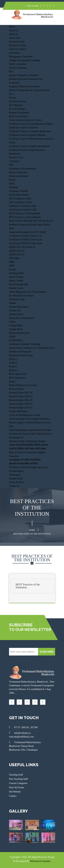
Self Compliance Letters (21, 202)
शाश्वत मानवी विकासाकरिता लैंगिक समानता (29, 445)
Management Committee (21, 57)
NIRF (12, 262)
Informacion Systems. (40, 861)
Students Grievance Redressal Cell (26, 79)
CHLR (12, 337)
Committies (15, 53)
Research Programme (19, 113)
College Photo (16, 325)
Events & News (17, 482)
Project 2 (13, 363)
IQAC (12, 184)
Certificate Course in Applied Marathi (27, 135)
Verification (15, 475)
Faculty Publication (18, 411)
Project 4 (13, 370)
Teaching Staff (16, 273)
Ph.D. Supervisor (17, 378)
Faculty (13, 269)
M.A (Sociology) (17, 109)
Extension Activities (19, 176)
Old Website (15, 792)
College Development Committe (25, 60)
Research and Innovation (21, 355)
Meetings (13, 187)
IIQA (12, 228)
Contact (13, 796)
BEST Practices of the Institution (25, 213)
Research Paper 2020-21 (21, 404)
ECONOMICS (16, 340)
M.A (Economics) (18, 101)
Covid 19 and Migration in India (25, 415)
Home (12, 27)
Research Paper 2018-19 (21, 396)
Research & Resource (19, 333)
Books (12, 381)
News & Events (17, 787)
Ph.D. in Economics (19, 116)
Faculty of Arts (16, 157)
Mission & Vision (17, 45)
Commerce (14, 161)
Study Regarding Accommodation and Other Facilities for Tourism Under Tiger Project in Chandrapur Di (30, 434)
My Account (32, 6)
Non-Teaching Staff (18, 284)
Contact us (14, 486)
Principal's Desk (17, 42)
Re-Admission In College (21, 296)
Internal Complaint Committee (24, 75)
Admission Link (17, 299)
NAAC (12, 180)
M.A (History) (16, 105)
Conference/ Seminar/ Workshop (25, 344)
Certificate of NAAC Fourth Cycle (26, 240)
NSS (11, 165)
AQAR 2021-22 (17, 251)
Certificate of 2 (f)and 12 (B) (23, 210)
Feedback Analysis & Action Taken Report (29, 225)
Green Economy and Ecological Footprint (29, 419)
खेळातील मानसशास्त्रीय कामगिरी (23, 464)
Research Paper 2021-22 (21, 408)
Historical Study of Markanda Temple (27, 441)
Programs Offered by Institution (24, 86)
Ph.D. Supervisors (18, 374)
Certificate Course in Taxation (23, 128)
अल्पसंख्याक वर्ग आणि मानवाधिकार (25, 460)
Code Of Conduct (17, 49)
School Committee (18, 68)
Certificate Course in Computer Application (30, 131)
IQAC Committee (18, 64)
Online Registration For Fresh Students (28, 292)
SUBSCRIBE (47, 652)
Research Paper (16, 389)
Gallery (13, 322)
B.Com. (13, 98)
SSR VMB (14, 258)
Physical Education (18, 172)
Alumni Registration (19, 307)
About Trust (15, 38)
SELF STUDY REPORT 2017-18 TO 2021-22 (31, 221)
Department (15, 154)
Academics (14, 83)
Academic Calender (19, 191)
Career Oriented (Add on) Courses (26, 120)
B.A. (11, 94)
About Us (14, 30)
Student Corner (16, 288)
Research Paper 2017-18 (21, 393)
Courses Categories (18, 783)
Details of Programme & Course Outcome (29, 90)
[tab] (32, 586)
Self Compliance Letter (20, 198)
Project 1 (13, 359)
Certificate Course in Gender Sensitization (29, 146)
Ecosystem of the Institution (22, 169)
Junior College (16, 281)
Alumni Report (16, 314)
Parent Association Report (22, 318)
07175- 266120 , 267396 (23, 727)
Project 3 (13, 367)
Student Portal (16, 479)
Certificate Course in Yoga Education (27, 150)
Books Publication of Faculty (23, 385)
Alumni (13, 303)
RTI (11, 72)
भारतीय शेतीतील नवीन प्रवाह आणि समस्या (28, 449)
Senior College (16, 277)
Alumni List (15, 311)
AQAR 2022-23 (17, 255)
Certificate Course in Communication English (31, 124)
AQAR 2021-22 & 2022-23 (22, 247)
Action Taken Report (19, 195)
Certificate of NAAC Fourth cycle (25, 236)
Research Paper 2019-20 (21, 400)
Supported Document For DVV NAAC (28, 232)
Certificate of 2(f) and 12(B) (23, 206)
